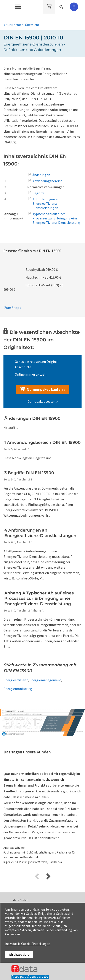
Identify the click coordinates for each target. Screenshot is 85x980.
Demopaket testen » (43, 401)
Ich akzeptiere (19, 955)
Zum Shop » (13, 308)
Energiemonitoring (18, 689)
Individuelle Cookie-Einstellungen (28, 944)
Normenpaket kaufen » (43, 389)
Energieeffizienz (16, 680)
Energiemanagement (45, 680)
